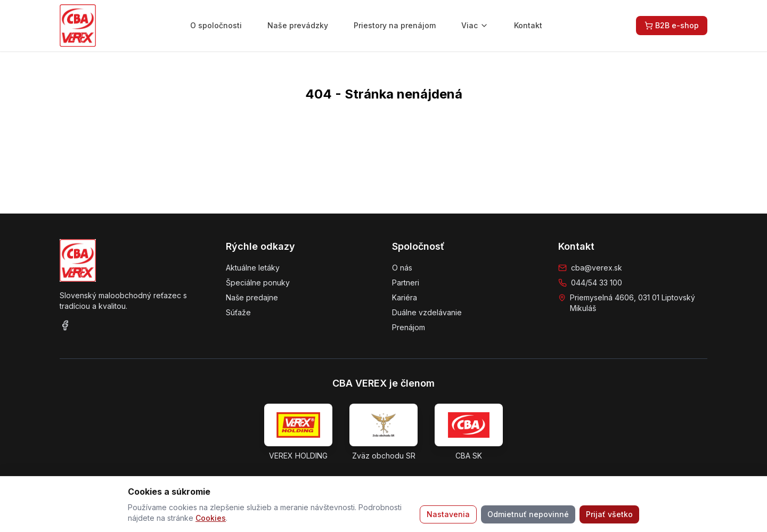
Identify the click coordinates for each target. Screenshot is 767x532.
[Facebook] (65, 325)
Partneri (406, 283)
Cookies (211, 518)
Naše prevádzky (298, 25)
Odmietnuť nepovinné (528, 514)
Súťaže (238, 312)
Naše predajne (252, 297)
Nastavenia (448, 514)
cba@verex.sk (597, 268)
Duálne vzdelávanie (427, 312)
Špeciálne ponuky (258, 283)
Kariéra (405, 297)
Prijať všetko (609, 514)
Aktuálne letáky (253, 268)
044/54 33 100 (597, 283)
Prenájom (409, 327)
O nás (402, 268)
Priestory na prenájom (395, 25)
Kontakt (528, 25)
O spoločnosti (216, 25)
